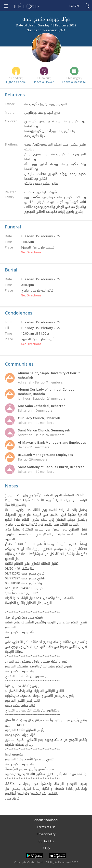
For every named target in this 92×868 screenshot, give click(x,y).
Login (74, 6)
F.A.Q (46, 848)
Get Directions (31, 252)
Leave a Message (74, 82)
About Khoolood (46, 820)
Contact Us (46, 841)
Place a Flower (44, 82)
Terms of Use (46, 827)
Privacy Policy (46, 834)
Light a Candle (16, 82)
